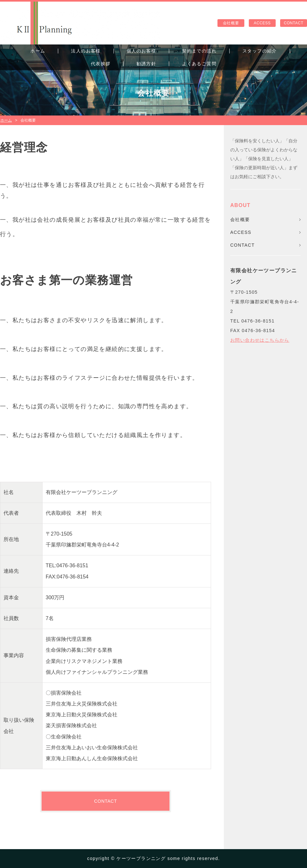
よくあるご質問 (199, 64)
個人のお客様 (141, 51)
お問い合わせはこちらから (260, 340)
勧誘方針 (146, 64)
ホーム (38, 51)
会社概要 (231, 23)
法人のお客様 (86, 51)
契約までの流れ (199, 51)
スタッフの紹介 (260, 51)
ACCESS (262, 23)
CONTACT (293, 23)
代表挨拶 (101, 64)
